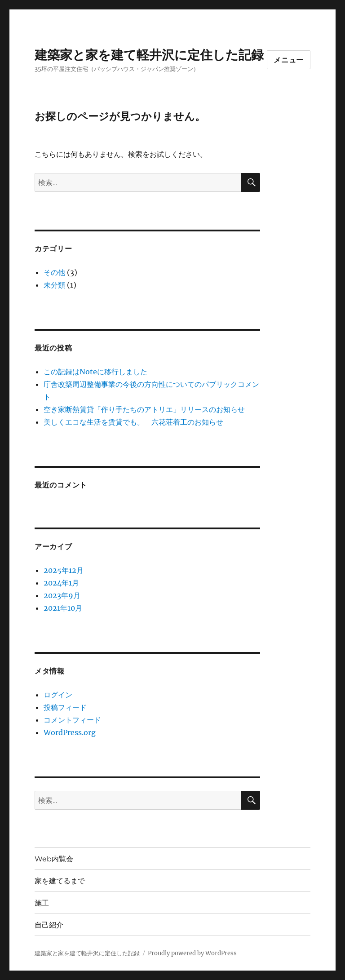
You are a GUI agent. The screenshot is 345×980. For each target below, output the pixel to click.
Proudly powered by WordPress (192, 953)
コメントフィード (72, 720)
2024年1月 (61, 583)
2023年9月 (62, 595)
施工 (42, 903)
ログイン (58, 695)
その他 (54, 272)
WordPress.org (70, 732)
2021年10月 (63, 608)
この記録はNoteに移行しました (95, 372)
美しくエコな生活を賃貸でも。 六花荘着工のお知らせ (133, 422)
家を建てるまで (60, 881)
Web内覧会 (54, 859)
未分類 (54, 285)
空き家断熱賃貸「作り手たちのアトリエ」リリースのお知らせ (144, 409)
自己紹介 (49, 925)
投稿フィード (65, 707)
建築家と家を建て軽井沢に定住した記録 (149, 55)
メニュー (289, 60)
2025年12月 (64, 570)
